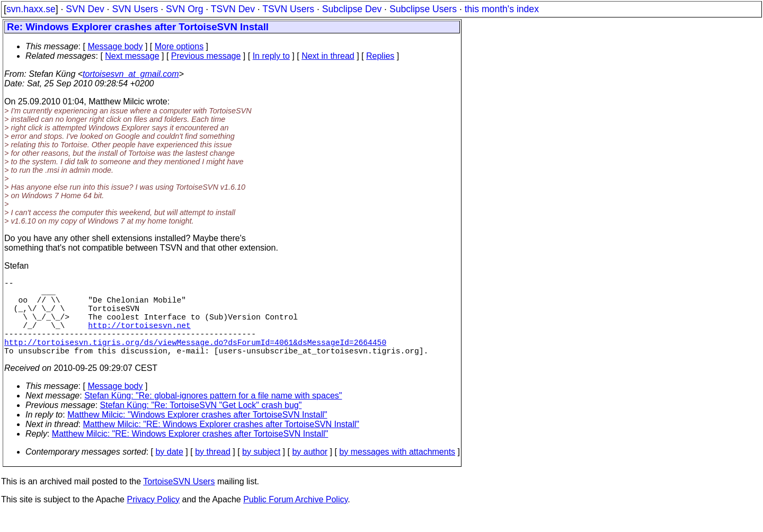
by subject (261, 471)
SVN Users (135, 9)
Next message (132, 56)
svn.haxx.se (31, 9)
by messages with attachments (397, 471)
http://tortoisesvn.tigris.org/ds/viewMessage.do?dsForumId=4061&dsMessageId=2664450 (195, 359)
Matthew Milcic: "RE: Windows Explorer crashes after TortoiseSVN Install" (221, 443)
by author (310, 471)
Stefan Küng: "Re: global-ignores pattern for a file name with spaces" (213, 415)
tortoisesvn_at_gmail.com (131, 74)
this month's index (502, 9)
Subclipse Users (423, 9)
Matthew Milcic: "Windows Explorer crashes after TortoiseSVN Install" (197, 434)
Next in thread (328, 56)
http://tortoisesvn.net (139, 338)
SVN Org (184, 9)
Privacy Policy (153, 518)
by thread (213, 471)
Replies (380, 56)
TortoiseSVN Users (179, 500)
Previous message (206, 56)
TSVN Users (288, 9)
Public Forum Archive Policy (295, 518)
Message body (115, 46)
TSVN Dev (233, 9)
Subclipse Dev (352, 9)
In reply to (271, 56)
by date (169, 471)
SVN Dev (85, 9)
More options (179, 46)
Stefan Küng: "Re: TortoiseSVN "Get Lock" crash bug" (201, 424)
